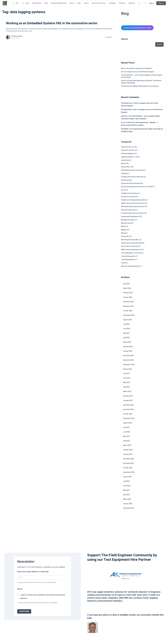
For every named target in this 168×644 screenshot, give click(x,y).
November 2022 (128, 463)
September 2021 (129, 508)
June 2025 (127, 329)
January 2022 (128, 504)
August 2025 (127, 320)
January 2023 (128, 454)
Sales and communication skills (132, 243)
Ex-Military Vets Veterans (130, 193)
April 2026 (126, 284)
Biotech (124, 163)
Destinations (125, 180)
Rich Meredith (126, 110)
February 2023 (128, 450)
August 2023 (127, 423)
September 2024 (129, 365)
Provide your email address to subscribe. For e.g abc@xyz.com (37, 582)
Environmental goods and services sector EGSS (137, 187)
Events (123, 190)
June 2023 (127, 432)
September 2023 (129, 418)
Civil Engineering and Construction (132, 170)
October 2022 (128, 468)
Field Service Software (129, 197)
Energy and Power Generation (131, 183)
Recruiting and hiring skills (130, 240)
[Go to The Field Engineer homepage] (5, 3)
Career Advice (126, 167)
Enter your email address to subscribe (33, 572)
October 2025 (128, 311)
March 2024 (127, 391)
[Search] (139, 3)
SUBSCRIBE (24, 611)
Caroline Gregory (17, 36)
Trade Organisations (128, 260)
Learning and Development (130, 216)
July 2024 (126, 373)
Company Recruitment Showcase (132, 177)
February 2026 (128, 293)
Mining (123, 233)
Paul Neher (125, 129)
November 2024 (128, 360)
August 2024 (127, 369)
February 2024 (128, 396)
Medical (124, 230)
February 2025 (128, 347)
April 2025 (126, 338)
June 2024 (127, 378)
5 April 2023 (15, 38)
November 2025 (128, 306)
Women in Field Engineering (130, 266)
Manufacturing (126, 223)
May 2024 (126, 382)
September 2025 (129, 315)
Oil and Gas (125, 236)
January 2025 (128, 351)
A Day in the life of (127, 147)
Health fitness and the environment (133, 203)
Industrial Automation (128, 210)
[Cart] (146, 3)
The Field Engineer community (131, 253)
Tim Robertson (126, 103)
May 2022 (126, 490)
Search (124, 39)
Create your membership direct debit (137, 28)
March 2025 (127, 342)
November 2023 (128, 409)
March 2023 (127, 445)
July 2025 (126, 324)
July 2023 (126, 427)
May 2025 (126, 333)
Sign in (152, 3)
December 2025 (129, 302)
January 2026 (128, 297)
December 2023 (129, 405)
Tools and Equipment (128, 256)
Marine (123, 226)
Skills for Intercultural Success (131, 250)
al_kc (123, 122)
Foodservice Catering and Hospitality (133, 200)
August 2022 (127, 477)
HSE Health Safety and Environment (133, 207)
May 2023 (126, 436)
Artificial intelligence (128, 154)
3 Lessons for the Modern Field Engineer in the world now (140, 86)
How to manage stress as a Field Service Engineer (138, 72)
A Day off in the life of (128, 150)
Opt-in (20, 589)
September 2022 (129, 472)
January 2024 (128, 400)
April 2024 (126, 387)
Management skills (127, 220)
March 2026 (127, 288)
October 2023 (128, 414)
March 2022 (127, 499)
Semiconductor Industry (129, 246)
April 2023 (126, 441)
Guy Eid (124, 116)
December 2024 (129, 356)
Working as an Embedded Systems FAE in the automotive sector (52, 23)
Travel (123, 263)
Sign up (161, 3)
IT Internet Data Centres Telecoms (133, 213)
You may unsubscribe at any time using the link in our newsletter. (38, 603)
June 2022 (127, 486)
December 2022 (129, 459)
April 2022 (126, 495)
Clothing (124, 173)
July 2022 (126, 481)
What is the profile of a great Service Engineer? (137, 68)
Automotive (125, 160)
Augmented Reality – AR (129, 157)
